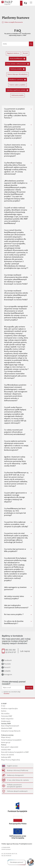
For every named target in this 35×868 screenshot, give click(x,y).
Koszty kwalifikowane (18, 59)
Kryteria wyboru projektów (17, 85)
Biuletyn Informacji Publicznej (18, 770)
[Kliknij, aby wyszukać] (31, 44)
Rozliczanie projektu (18, 95)
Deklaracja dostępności (15, 775)
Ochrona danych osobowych (17, 791)
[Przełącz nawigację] (31, 3)
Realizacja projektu (17, 69)
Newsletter (7, 694)
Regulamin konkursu (13, 53)
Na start (25, 53)
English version (12, 766)
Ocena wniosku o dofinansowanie (18, 64)
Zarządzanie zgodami (14, 787)
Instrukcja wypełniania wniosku (18, 90)
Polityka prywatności (14, 785)
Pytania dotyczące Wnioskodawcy (17, 74)
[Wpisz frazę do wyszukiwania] (15, 44)
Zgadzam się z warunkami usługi (12, 692)
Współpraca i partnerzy (17, 80)
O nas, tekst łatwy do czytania (18, 780)
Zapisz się (29, 688)
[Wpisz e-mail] (13, 688)
